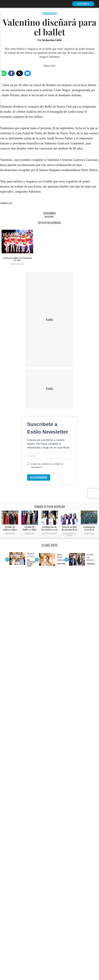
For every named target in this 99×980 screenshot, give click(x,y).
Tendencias (91, 564)
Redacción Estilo (52, 40)
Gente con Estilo (17, 264)
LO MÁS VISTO (50, 545)
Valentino (49, 217)
